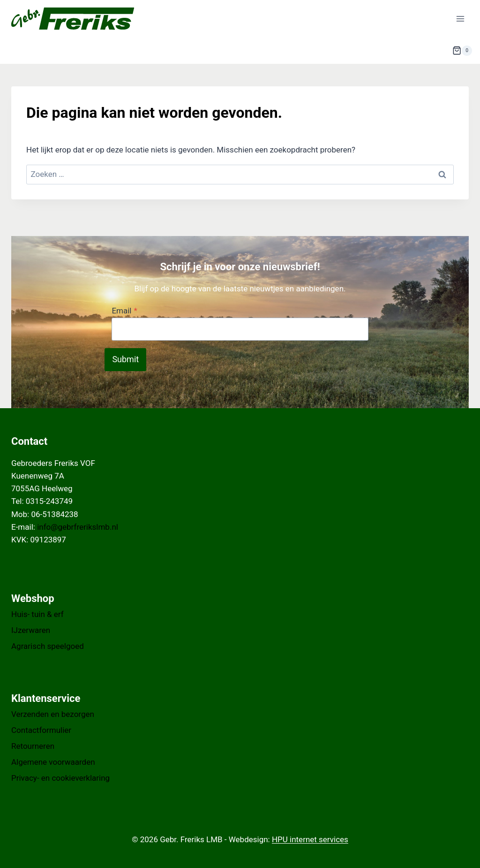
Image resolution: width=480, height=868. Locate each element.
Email (124, 311)
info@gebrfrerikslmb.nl (78, 527)
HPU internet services (310, 839)
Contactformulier (41, 730)
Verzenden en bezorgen (53, 714)
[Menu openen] (460, 19)
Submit (125, 359)
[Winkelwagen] (462, 51)
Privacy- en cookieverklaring (60, 778)
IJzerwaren (31, 630)
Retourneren (33, 746)
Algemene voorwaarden (53, 762)
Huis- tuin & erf (37, 614)
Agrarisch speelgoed (48, 646)
